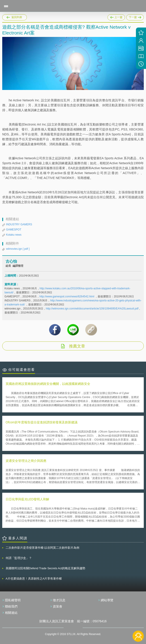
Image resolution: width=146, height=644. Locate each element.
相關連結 (11, 613)
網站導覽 (107, 600)
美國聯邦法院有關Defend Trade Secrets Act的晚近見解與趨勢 (45, 568)
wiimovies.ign (18, 249)
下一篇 (135, 17)
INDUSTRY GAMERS (19, 224)
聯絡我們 (11, 606)
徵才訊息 (59, 600)
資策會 (58, 606)
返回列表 (17, 17)
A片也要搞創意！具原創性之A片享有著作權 (34, 579)
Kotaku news (14, 235)
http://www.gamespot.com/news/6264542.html (67, 296)
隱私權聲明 (13, 600)
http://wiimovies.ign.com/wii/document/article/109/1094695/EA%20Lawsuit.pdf (92, 309)
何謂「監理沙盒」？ (19, 558)
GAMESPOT (14, 230)
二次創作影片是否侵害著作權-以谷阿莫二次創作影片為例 (42, 548)
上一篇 (116, 17)
